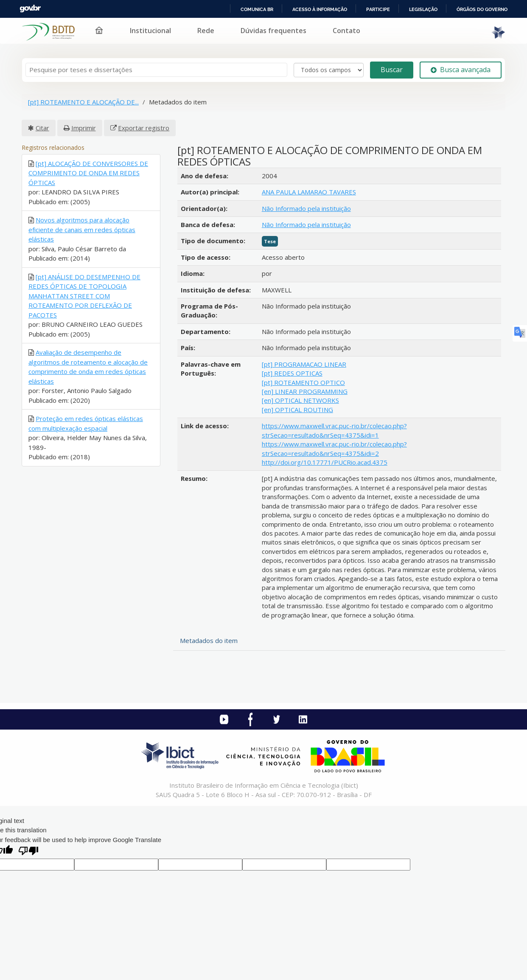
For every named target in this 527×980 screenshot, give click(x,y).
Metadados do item (209, 640)
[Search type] (329, 70)
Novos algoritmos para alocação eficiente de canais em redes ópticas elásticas (82, 229)
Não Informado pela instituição (306, 208)
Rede (206, 31)
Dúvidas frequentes (273, 31)
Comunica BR (257, 9)
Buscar (392, 70)
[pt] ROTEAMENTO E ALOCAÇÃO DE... (83, 102)
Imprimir (84, 128)
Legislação (423, 9)
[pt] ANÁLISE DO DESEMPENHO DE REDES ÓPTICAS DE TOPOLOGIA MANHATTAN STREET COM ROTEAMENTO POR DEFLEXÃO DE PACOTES (84, 296)
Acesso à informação (320, 9)
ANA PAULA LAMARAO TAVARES (309, 192)
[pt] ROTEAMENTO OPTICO (303, 382)
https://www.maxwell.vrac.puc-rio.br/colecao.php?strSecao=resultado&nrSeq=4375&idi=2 (334, 448)
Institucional (150, 31)
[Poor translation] (28, 852)
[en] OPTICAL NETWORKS (300, 400)
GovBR (30, 9)
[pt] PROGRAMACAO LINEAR (304, 364)
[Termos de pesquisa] (156, 70)
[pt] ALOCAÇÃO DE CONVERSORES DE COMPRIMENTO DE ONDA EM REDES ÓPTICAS (88, 173)
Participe (378, 9)
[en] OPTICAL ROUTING (297, 410)
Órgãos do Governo (482, 9)
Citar (42, 128)
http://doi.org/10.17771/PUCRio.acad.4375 (325, 462)
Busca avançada (461, 70)
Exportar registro (144, 128)
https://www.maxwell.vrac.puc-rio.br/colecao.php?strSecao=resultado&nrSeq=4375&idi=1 (334, 430)
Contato (346, 31)
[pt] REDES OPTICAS (292, 373)
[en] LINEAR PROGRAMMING (305, 391)
